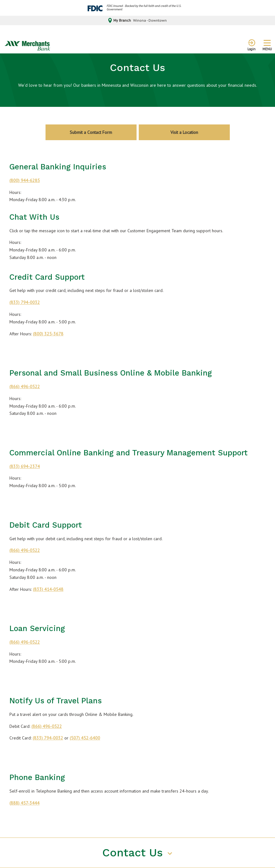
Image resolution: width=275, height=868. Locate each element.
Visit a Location (184, 132)
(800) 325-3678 (48, 334)
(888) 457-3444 (24, 803)
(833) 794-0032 (25, 302)
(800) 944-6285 (25, 180)
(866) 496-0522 (25, 387)
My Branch (138, 20)
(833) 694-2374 (25, 466)
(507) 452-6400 (85, 738)
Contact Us (134, 853)
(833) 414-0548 (48, 589)
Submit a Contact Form (91, 132)
